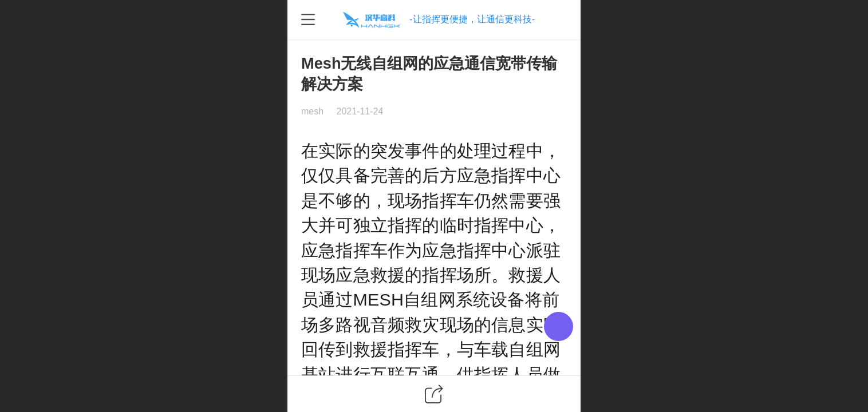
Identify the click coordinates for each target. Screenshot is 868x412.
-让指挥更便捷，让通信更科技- (472, 19)
